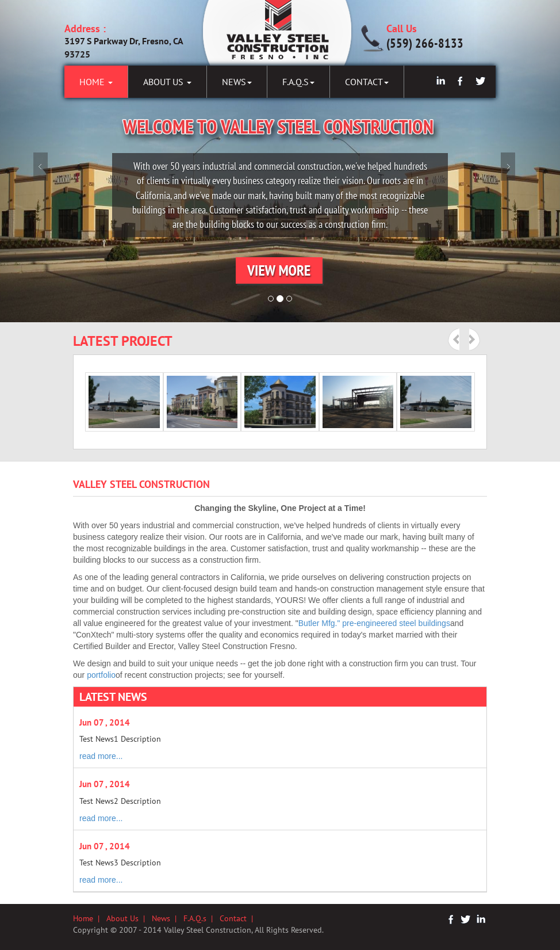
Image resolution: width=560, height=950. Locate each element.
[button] (280, 272)
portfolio (101, 675)
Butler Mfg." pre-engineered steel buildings (374, 623)
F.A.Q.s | (202, 918)
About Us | (129, 918)
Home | (90, 918)
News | (168, 918)
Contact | (239, 918)
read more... (101, 756)
